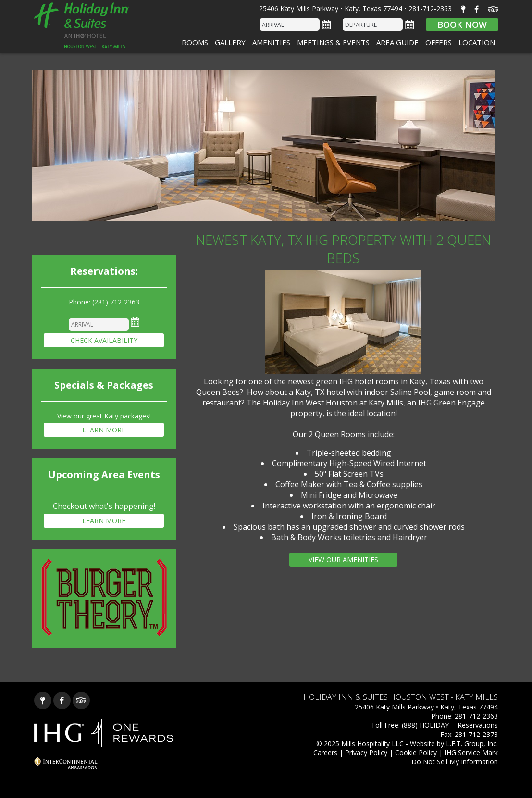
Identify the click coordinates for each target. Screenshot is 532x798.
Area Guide (397, 42)
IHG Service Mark (471, 753)
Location (477, 42)
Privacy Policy (366, 753)
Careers (325, 753)
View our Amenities (343, 560)
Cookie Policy (416, 753)
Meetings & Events (333, 42)
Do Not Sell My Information (455, 762)
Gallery (230, 42)
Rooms (195, 42)
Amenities (271, 42)
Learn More (104, 430)
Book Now (462, 25)
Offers (439, 42)
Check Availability (104, 340)
